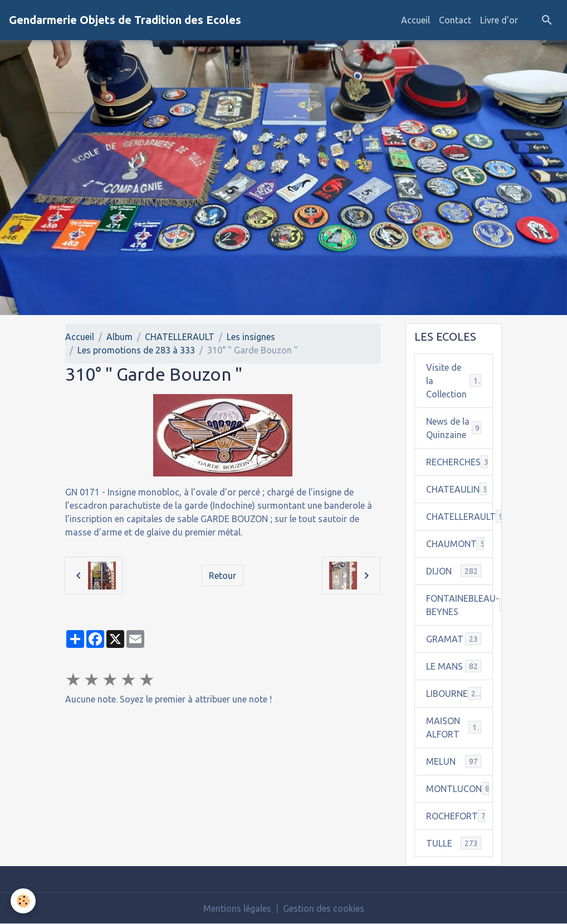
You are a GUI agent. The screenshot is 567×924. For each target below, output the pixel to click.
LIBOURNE (454, 693)
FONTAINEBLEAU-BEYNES (460, 605)
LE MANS (454, 666)
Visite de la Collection (454, 381)
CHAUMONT (460, 544)
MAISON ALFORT (454, 728)
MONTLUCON (460, 788)
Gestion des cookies (324, 908)
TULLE (454, 843)
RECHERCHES (460, 462)
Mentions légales (237, 908)
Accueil (416, 20)
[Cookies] (24, 901)
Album (119, 337)
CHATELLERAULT (180, 337)
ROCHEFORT (458, 816)
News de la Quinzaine (454, 428)
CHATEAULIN (460, 489)
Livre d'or (499, 20)
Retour (223, 576)
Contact (455, 20)
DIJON (454, 571)
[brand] (125, 20)
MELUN (454, 761)
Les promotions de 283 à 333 (136, 350)
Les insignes (251, 337)
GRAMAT (454, 639)
